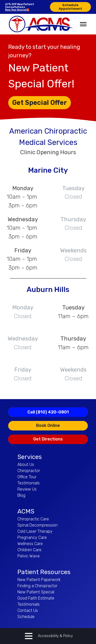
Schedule (26, 617)
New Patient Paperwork (39, 580)
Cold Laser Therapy (35, 531)
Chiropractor (29, 471)
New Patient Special (36, 592)
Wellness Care (30, 544)
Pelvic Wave (29, 556)
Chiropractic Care (33, 519)
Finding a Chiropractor (37, 586)
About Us (26, 464)
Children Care (29, 550)
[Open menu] (83, 24)
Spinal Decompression (38, 525)
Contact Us (28, 610)
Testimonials (29, 483)
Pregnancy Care (32, 537)
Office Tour (27, 477)
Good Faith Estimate (36, 598)
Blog (21, 495)
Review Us (27, 489)
